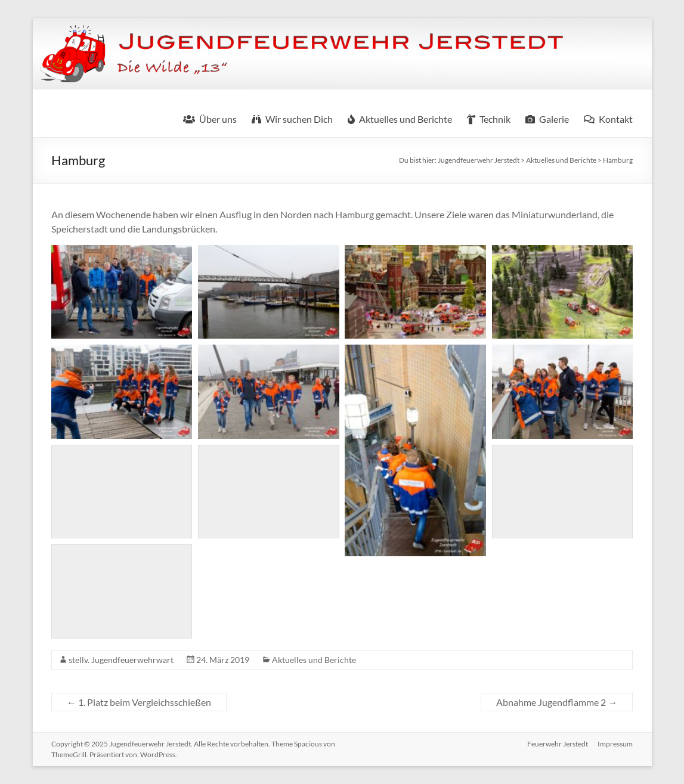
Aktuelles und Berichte (314, 660)
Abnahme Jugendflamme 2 (557, 702)
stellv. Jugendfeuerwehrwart (121, 660)
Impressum (615, 744)
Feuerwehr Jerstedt (558, 744)
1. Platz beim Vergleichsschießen (139, 702)
